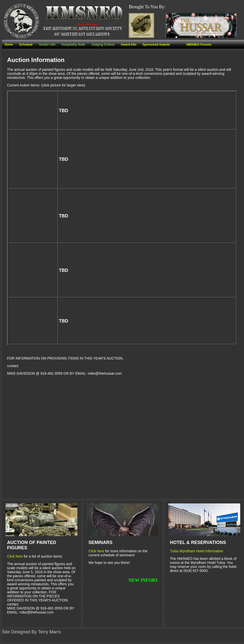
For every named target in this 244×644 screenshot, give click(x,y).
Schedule (26, 45)
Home (9, 45)
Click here (15, 556)
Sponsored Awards (156, 45)
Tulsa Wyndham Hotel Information (196, 551)
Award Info (129, 45)
